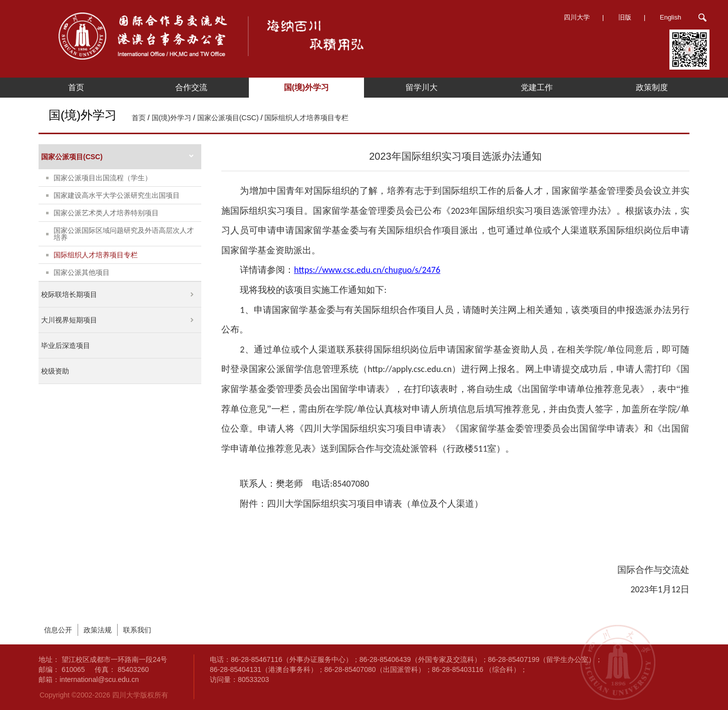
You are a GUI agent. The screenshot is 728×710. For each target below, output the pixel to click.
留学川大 (422, 87)
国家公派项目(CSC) (228, 118)
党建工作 (537, 87)
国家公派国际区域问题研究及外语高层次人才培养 (124, 234)
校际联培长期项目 (69, 294)
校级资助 (55, 371)
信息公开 (58, 630)
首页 (76, 87)
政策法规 (98, 630)
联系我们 (137, 630)
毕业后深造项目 (66, 345)
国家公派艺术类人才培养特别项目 (106, 213)
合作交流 (191, 87)
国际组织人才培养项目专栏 (306, 118)
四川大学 (577, 17)
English (671, 17)
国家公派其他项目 (82, 272)
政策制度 (652, 87)
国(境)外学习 (307, 87)
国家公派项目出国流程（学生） (103, 178)
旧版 (625, 17)
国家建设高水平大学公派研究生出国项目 (117, 195)
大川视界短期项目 (69, 320)
